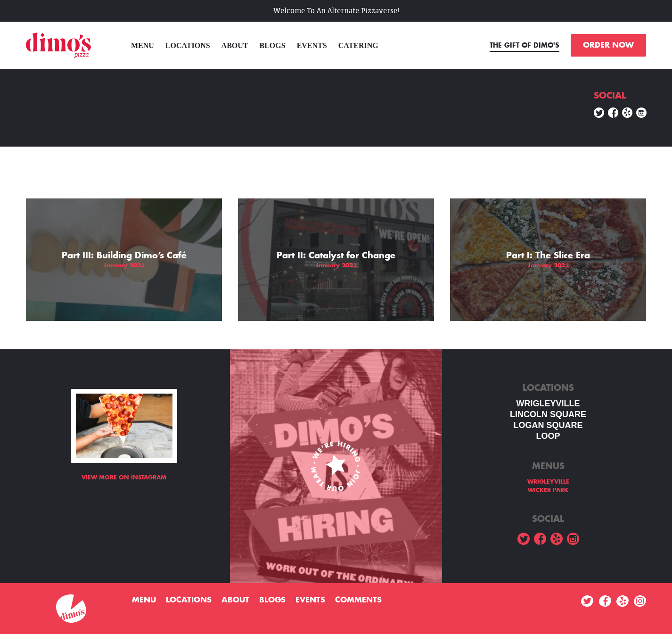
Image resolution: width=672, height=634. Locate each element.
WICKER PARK (548, 490)
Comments (358, 600)
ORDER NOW (608, 45)
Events (312, 45)
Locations (188, 45)
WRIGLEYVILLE (548, 403)
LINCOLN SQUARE (548, 414)
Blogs (273, 45)
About (235, 45)
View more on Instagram (124, 478)
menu (143, 45)
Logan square (548, 425)
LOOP (548, 436)
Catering (358, 45)
